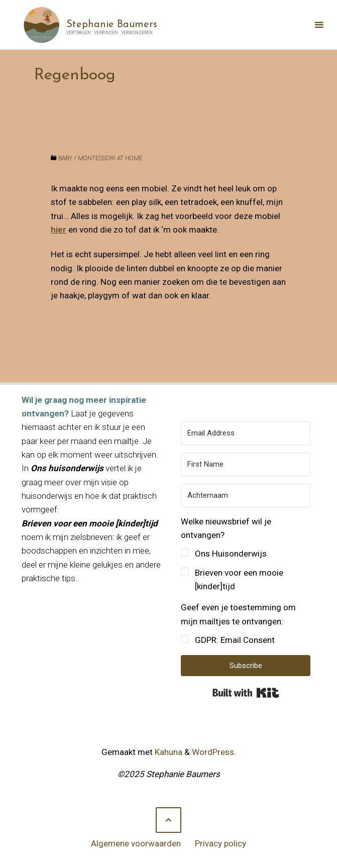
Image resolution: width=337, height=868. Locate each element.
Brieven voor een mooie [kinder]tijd (239, 579)
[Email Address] (246, 433)
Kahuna (167, 752)
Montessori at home (110, 158)
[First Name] (246, 464)
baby (65, 158)
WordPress (213, 752)
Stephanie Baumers (112, 24)
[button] (246, 554)
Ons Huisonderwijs (231, 554)
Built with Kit (246, 693)
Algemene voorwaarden (136, 843)
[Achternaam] (246, 496)
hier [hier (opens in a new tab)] (59, 230)
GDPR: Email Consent (235, 640)
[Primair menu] (319, 25)
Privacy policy (220, 843)
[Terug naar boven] (168, 820)
